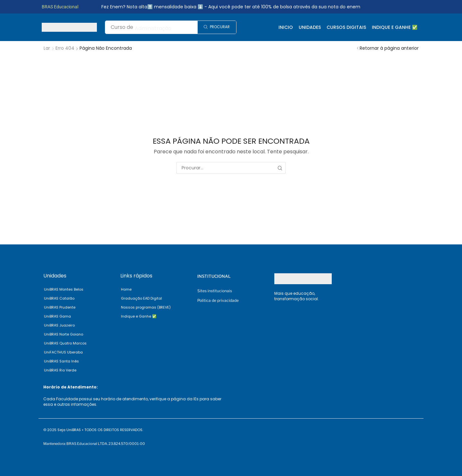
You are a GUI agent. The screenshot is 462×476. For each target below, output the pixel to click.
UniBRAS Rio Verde (60, 370)
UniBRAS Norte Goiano (64, 334)
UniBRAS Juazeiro (59, 325)
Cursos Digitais (346, 27)
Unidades (310, 27)
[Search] (217, 27)
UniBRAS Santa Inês (61, 361)
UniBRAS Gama (57, 316)
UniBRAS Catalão (59, 298)
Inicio (286, 27)
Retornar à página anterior (389, 48)
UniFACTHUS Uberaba (63, 352)
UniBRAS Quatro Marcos (65, 343)
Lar (47, 48)
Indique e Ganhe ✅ (395, 27)
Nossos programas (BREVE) (146, 307)
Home (126, 289)
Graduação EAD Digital (141, 298)
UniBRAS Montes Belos (64, 289)
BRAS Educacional (60, 7)
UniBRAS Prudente (60, 307)
